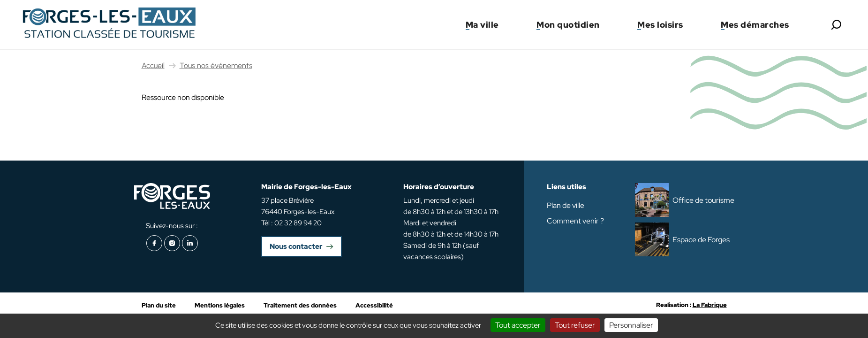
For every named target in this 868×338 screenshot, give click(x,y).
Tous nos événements (216, 65)
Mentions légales (220, 305)
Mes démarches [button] (755, 25)
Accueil (153, 65)
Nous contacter (296, 246)
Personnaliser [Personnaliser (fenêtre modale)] (631, 325)
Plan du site (159, 305)
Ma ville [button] (482, 25)
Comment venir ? (575, 221)
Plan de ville (566, 205)
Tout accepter (518, 325)
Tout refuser (575, 325)
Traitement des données (300, 305)
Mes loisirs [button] (660, 25)
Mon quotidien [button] (568, 25)
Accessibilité (374, 305)
